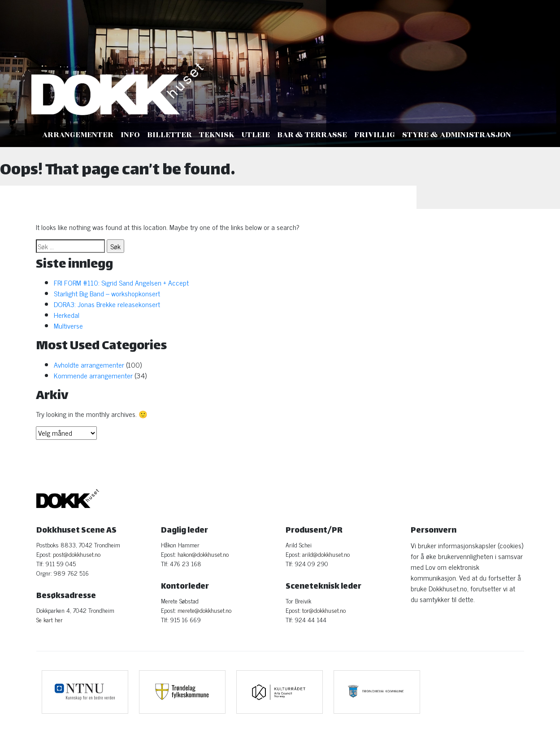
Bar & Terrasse (312, 135)
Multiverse (69, 325)
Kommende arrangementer (93, 375)
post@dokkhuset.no (77, 554)
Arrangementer (78, 135)
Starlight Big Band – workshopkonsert (107, 293)
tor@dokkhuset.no (324, 610)
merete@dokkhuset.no (204, 610)
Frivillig (375, 135)
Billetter (169, 135)
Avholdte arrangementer (89, 364)
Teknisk (217, 135)
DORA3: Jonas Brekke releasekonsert (107, 304)
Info (130, 135)
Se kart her (50, 619)
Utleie (256, 135)
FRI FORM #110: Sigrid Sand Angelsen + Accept (121, 282)
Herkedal (67, 315)
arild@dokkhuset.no (326, 554)
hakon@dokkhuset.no (203, 554)
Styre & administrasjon (457, 135)
